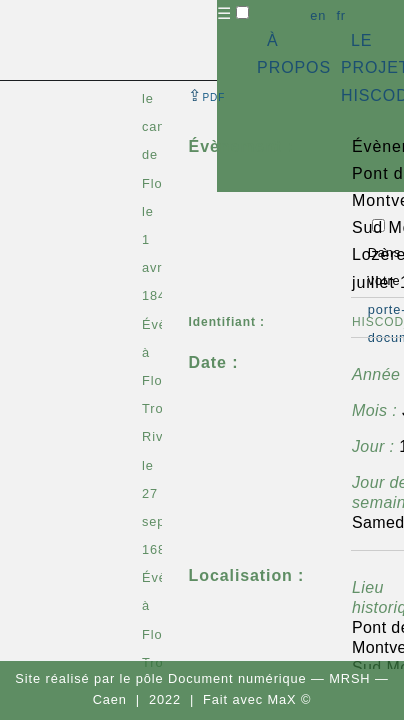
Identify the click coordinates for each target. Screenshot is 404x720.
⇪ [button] (207, 95)
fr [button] (341, 15)
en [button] (318, 15)
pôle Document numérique (221, 678)
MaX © (290, 699)
